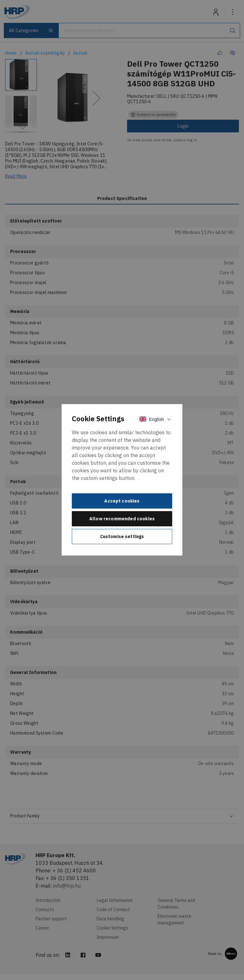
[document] (122, 480)
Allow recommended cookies (122, 519)
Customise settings (122, 537)
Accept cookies (122, 501)
